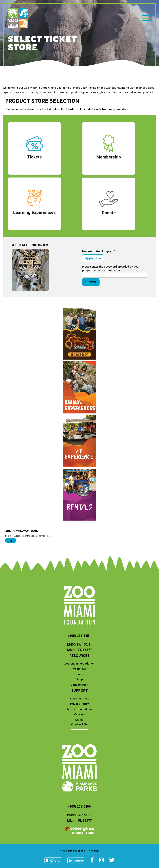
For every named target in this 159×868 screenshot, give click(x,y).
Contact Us (79, 724)
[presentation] (79, 830)
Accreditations (80, 698)
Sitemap (94, 851)
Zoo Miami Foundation (79, 664)
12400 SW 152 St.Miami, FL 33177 (80, 647)
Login (11, 540)
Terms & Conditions (80, 709)
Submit (91, 282)
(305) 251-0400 (80, 806)
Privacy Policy (80, 704)
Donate (79, 674)
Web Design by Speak (73, 851)
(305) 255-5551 (80, 636)
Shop (80, 679)
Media (79, 720)
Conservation (80, 685)
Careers (79, 714)
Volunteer (79, 669)
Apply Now (93, 258)
